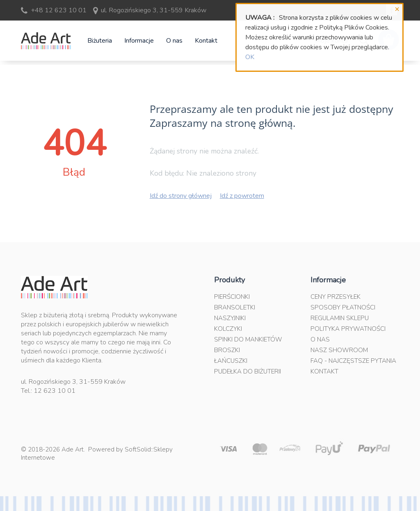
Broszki (227, 350)
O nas (174, 41)
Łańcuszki (231, 361)
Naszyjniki (230, 318)
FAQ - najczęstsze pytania (353, 361)
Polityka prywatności (348, 329)
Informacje (139, 41)
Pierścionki (232, 297)
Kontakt (206, 41)
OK (250, 57)
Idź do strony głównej (181, 196)
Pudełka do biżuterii (248, 371)
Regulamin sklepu (340, 318)
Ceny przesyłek (336, 297)
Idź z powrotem (242, 196)
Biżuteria (100, 41)
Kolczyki (228, 329)
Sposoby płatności (343, 307)
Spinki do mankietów (248, 339)
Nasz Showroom (339, 350)
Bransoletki (235, 307)
